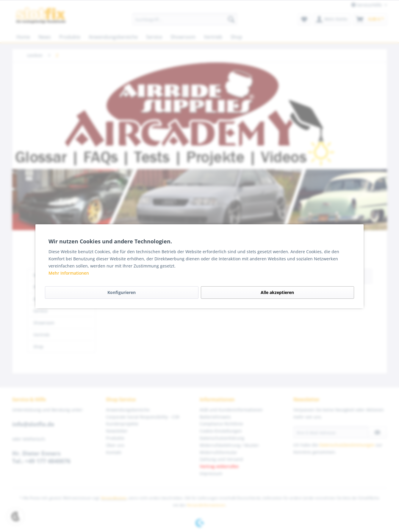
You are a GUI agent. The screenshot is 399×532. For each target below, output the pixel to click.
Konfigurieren (122, 292)
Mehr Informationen (69, 273)
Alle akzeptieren (277, 292)
